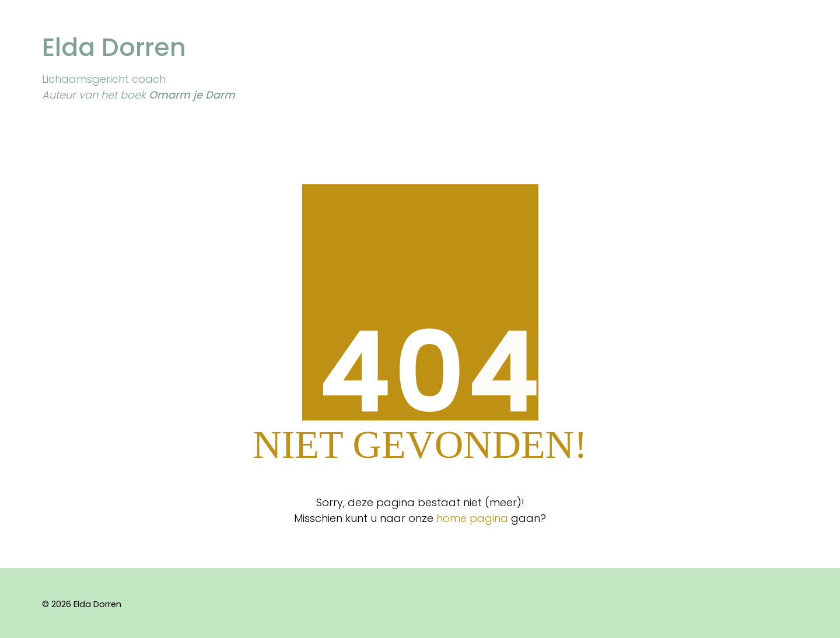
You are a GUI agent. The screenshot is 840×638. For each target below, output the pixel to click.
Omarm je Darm (192, 95)
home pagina (472, 518)
